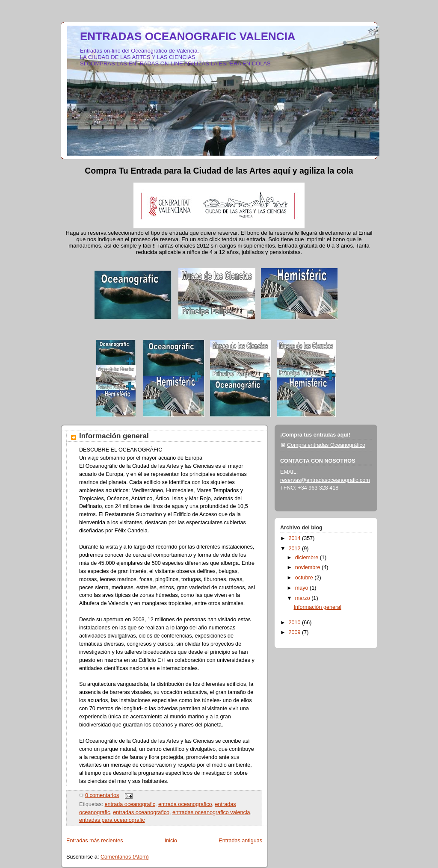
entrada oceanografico (185, 804)
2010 (296, 623)
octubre (305, 578)
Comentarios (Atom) (125, 857)
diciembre (308, 558)
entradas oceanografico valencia (211, 812)
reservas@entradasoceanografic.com (325, 480)
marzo (303, 598)
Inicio (171, 841)
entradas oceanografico (141, 812)
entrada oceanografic (130, 804)
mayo (302, 588)
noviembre (308, 567)
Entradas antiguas (240, 841)
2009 (296, 632)
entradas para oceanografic (112, 820)
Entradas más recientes (95, 841)
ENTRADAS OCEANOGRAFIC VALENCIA (188, 36)
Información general (114, 436)
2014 (296, 538)
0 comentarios (102, 795)
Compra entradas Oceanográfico (326, 445)
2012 (296, 549)
